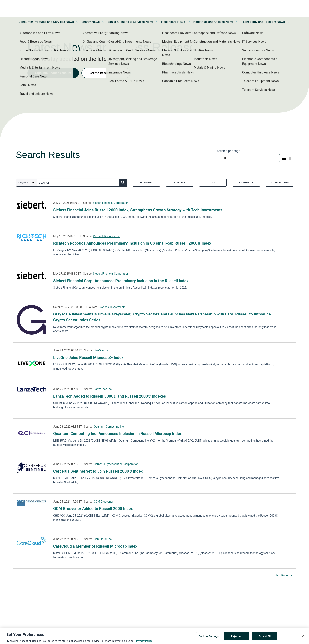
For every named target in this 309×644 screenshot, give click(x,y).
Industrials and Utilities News (213, 22)
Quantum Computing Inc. (109, 427)
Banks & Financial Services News (130, 22)
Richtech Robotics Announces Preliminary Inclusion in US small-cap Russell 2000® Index (132, 243)
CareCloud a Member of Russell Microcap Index (95, 546)
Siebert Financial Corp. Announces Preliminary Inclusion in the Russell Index (121, 281)
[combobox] (248, 158)
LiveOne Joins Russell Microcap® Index (88, 358)
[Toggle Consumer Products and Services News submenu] (77, 22)
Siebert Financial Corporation (111, 203)
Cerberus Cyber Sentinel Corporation (116, 464)
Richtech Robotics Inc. (107, 236)
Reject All (237, 638)
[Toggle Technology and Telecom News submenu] (289, 22)
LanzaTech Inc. (103, 389)
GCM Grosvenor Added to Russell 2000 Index (93, 509)
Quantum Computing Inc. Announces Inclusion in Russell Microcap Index (118, 434)
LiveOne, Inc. (102, 350)
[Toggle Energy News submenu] (103, 22)
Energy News (90, 22)
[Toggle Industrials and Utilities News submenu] (237, 22)
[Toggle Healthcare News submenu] (189, 22)
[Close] (303, 638)
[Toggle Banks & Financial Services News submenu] (157, 22)
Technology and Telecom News (263, 22)
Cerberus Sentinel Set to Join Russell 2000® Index (98, 471)
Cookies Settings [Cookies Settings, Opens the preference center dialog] (209, 638)
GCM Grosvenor (103, 502)
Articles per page (228, 151)
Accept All (265, 638)
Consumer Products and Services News (46, 22)
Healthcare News (173, 22)
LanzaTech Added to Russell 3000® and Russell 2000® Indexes (110, 396)
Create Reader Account (106, 73)
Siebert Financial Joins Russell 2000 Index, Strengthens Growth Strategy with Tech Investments (138, 210)
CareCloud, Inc (103, 539)
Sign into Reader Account (53, 73)
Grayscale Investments (111, 307)
